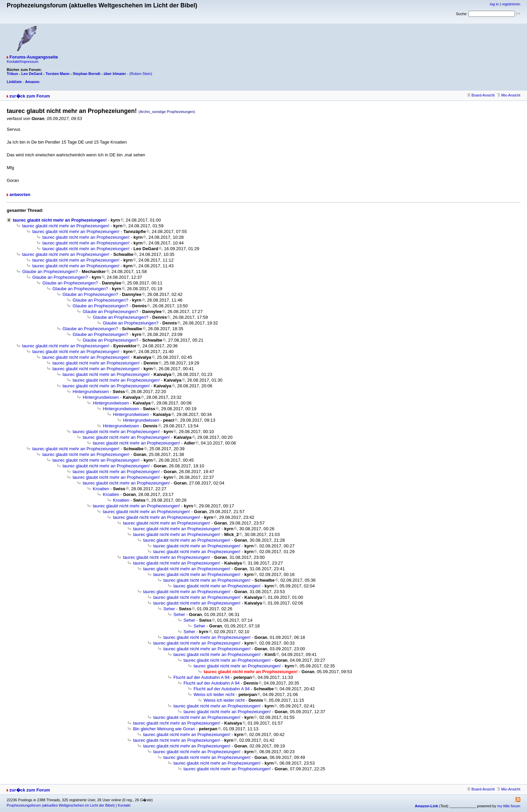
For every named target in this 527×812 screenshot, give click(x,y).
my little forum (509, 806)
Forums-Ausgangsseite (34, 57)
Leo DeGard (32, 74)
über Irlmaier (115, 74)
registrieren (511, 4)
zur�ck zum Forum (30, 96)
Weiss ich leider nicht (214, 694)
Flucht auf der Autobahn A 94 (201, 677)
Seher (169, 609)
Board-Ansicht (481, 95)
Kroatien (101, 489)
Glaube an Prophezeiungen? (50, 272)
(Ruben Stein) (141, 74)
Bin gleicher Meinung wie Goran (164, 729)
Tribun (12, 74)
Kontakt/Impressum (23, 62)
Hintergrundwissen (91, 392)
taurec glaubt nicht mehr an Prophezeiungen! (60, 220)
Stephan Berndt (87, 74)
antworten (20, 195)
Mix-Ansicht (509, 95)
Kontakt (124, 805)
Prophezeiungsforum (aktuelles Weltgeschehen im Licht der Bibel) (61, 805)
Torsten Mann (58, 74)
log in (494, 4)
